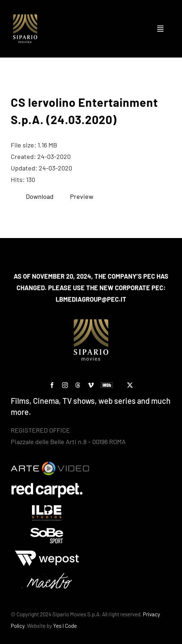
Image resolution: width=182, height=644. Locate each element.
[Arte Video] (50, 465)
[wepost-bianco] (47, 554)
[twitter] (130, 385)
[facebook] (52, 385)
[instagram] (65, 385)
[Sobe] (47, 531)
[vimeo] (91, 385)
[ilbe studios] (47, 508)
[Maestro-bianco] (47, 576)
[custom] (78, 385)
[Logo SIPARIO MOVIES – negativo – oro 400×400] (25, 18)
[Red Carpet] (47, 486)
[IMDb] (107, 385)
